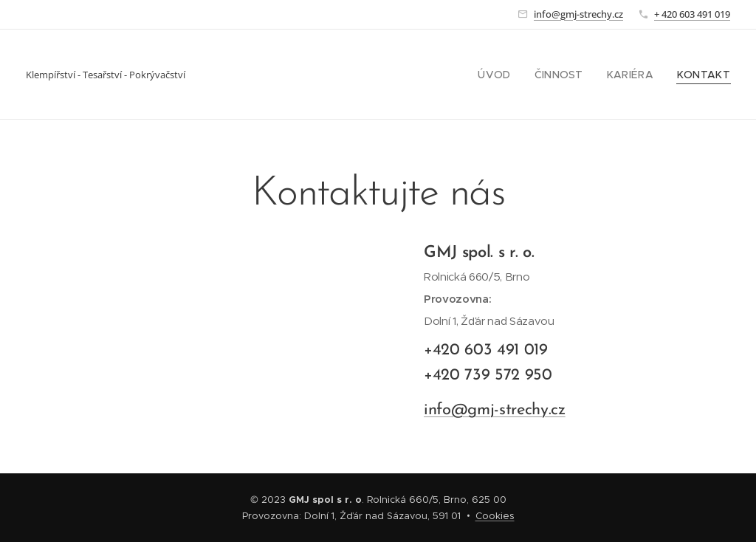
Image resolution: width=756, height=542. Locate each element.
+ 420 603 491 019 (692, 14)
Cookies (495, 516)
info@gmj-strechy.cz (578, 14)
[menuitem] (512, 75)
